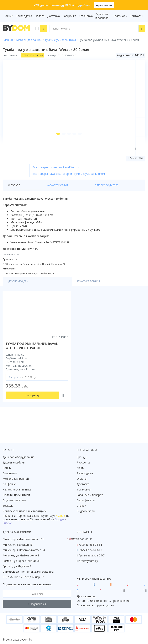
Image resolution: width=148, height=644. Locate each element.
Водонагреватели (14, 500)
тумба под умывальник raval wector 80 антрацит (32, 365)
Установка (86, 16)
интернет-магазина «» (35, 516)
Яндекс (7, 523)
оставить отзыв (32, 54)
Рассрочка (69, 16)
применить (104, 5)
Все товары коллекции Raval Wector (56, 185)
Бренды (82, 457)
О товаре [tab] (15, 204)
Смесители (10, 473)
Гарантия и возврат (102, 16)
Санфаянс (9, 484)
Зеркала (8, 506)
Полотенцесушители (16, 495)
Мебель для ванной (16, 479)
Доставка (53, 16)
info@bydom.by (88, 561)
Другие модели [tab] (20, 300)
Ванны (7, 468)
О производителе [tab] (71, 204)
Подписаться (37, 604)
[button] (54, 152)
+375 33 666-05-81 (90, 545)
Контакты (136, 16)
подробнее (82, 5)
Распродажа (24, 16)
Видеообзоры (86, 511)
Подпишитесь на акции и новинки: (27, 584)
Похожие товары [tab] (55, 300)
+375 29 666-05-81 (81, 539)
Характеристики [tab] (40, 204)
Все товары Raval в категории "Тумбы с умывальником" (69, 192)
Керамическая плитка (17, 489)
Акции (9, 16)
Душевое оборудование (18, 457)
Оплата (40, 16)
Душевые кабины (14, 462)
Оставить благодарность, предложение (103, 601)
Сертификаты (86, 500)
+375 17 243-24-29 (90, 550)
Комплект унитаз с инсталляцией (25, 511)
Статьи (81, 506)
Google (59, 519)
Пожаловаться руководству (95, 605)
